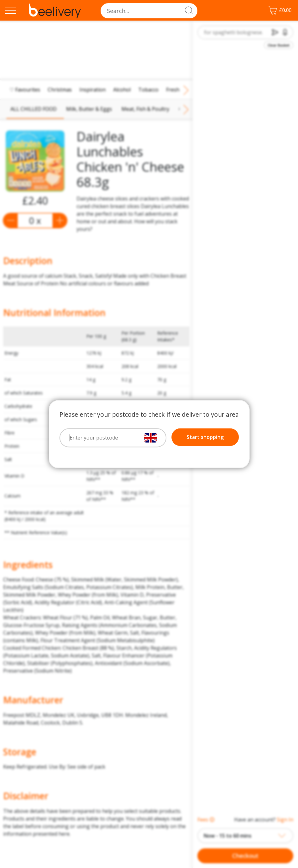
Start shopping (205, 437)
